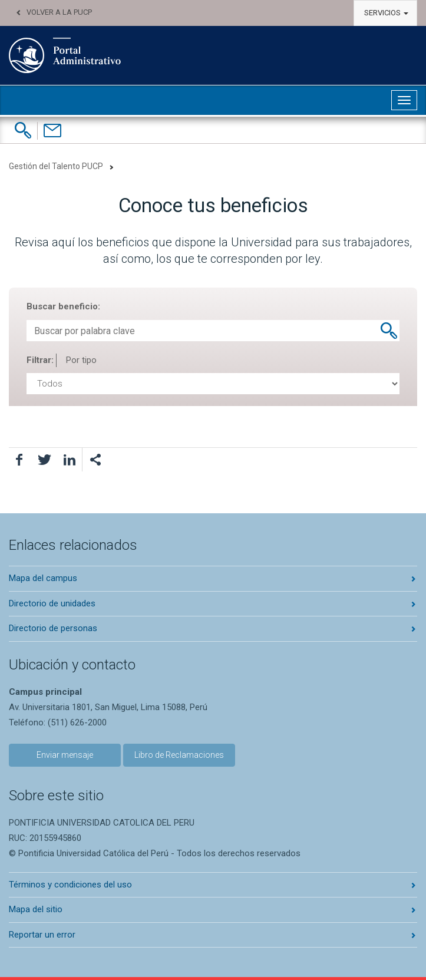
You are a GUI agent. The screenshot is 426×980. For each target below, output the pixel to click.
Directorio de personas (53, 628)
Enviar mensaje (65, 755)
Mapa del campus (43, 578)
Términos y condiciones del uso (70, 885)
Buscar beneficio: (63, 306)
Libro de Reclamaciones (179, 755)
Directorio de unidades (52, 603)
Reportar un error (42, 935)
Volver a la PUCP (59, 12)
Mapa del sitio (36, 909)
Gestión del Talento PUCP (56, 166)
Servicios (386, 13)
